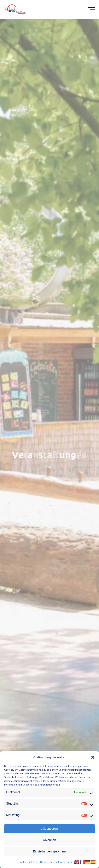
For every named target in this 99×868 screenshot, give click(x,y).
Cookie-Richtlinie (28, 862)
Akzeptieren (49, 829)
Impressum (74, 862)
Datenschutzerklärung (53, 862)
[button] (93, 757)
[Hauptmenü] (92, 9)
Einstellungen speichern (49, 851)
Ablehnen (49, 840)
